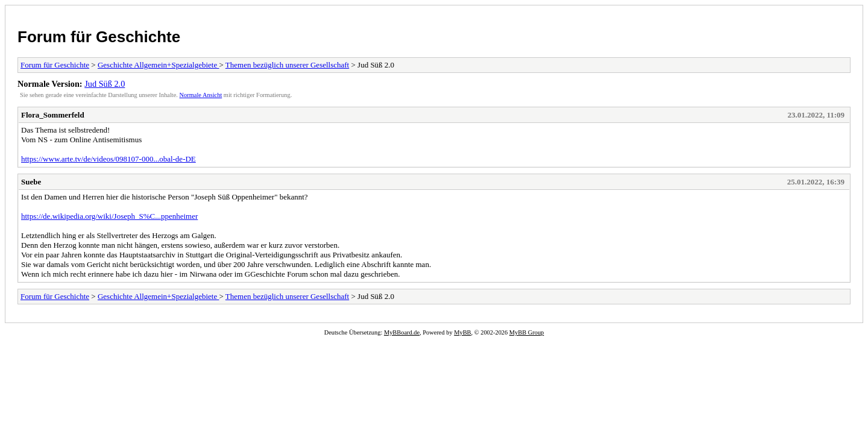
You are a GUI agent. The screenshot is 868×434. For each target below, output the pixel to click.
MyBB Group (527, 332)
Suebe (31, 182)
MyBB (462, 332)
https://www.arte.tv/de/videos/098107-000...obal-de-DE (108, 159)
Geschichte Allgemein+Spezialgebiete (159, 65)
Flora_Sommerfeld (53, 115)
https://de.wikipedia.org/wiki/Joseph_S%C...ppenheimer (109, 216)
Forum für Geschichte (99, 37)
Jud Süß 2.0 (105, 84)
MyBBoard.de (402, 332)
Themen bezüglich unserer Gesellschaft (287, 65)
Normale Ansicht (201, 95)
